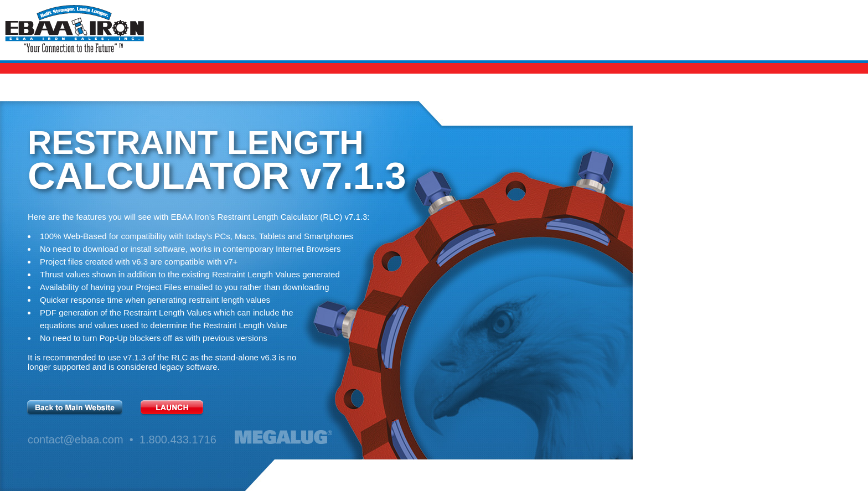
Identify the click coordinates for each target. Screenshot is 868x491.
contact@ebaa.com (76, 440)
